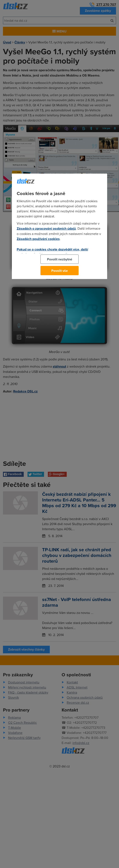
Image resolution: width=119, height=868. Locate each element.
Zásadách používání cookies (38, 239)
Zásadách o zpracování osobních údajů (46, 228)
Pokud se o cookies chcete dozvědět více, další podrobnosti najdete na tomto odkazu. (52, 252)
